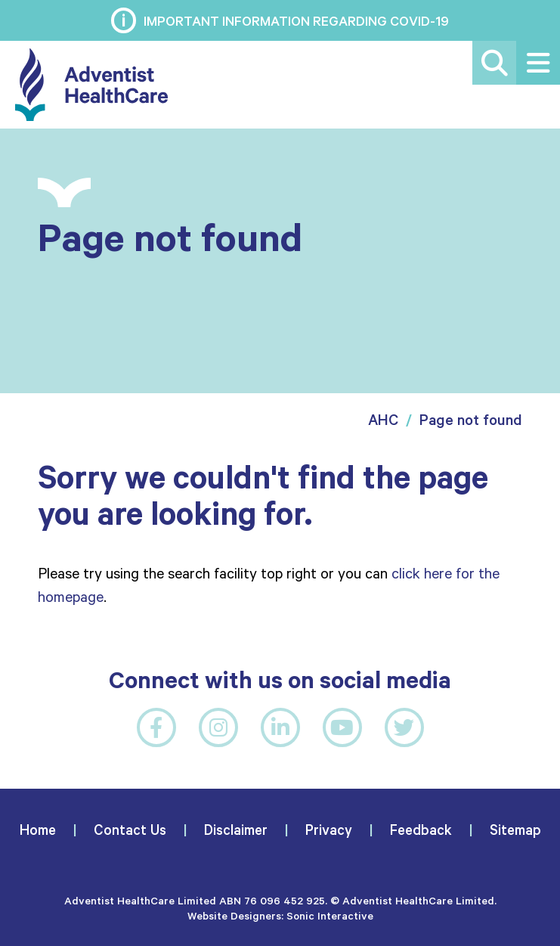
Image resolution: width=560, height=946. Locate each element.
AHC (383, 419)
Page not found (471, 419)
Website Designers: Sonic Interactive (280, 915)
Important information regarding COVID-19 (296, 20)
